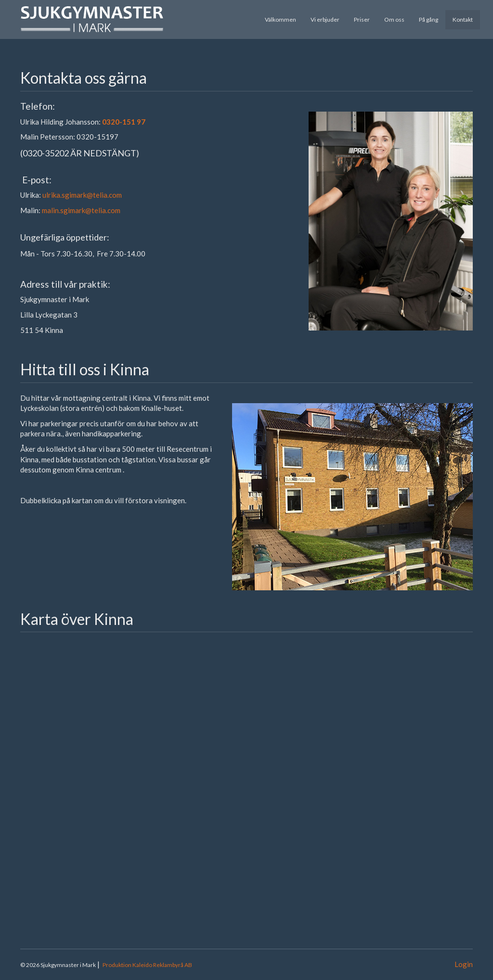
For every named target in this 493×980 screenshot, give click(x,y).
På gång (428, 19)
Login (464, 964)
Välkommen (280, 19)
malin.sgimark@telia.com (81, 210)
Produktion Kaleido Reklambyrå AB (147, 965)
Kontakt (463, 19)
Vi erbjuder (325, 19)
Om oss (394, 19)
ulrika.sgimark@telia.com (82, 195)
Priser (362, 19)
